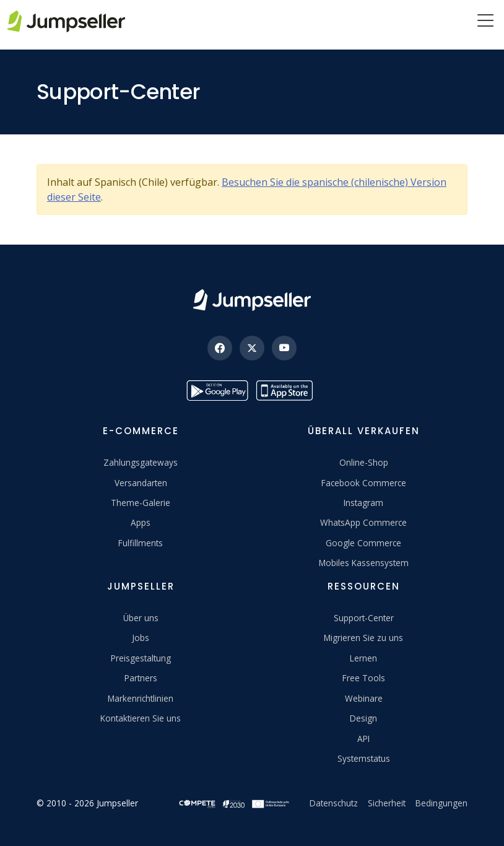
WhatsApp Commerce (363, 522)
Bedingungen (441, 803)
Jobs (141, 638)
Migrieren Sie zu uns (363, 638)
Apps (141, 522)
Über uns (141, 618)
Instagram (363, 503)
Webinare (364, 698)
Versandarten (141, 483)
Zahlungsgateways (141, 462)
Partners (141, 678)
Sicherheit (387, 803)
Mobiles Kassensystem (364, 563)
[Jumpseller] (252, 300)
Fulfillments (141, 543)
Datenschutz (334, 803)
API (363, 739)
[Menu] (485, 22)
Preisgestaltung (141, 658)
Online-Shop (364, 462)
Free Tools (364, 678)
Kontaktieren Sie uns (141, 718)
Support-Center (364, 618)
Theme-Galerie (141, 503)
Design (363, 718)
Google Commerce (363, 543)
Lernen (363, 658)
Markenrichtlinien (141, 698)
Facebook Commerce (364, 483)
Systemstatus (364, 758)
